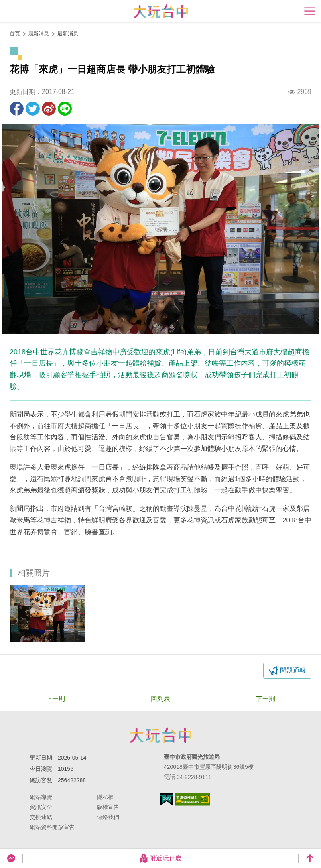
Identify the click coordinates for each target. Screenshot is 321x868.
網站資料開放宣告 (52, 827)
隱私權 (105, 797)
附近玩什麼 (160, 858)
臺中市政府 (160, 735)
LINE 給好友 (65, 109)
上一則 (55, 699)
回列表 (160, 699)
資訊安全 (41, 807)
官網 (71, 532)
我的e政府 (167, 799)
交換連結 (41, 817)
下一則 (266, 699)
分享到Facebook (17, 109)
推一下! (33, 109)
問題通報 (293, 670)
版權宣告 (108, 807)
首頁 (15, 34)
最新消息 (68, 34)
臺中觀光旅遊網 (161, 11)
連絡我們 (108, 817)
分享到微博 (49, 109)
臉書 (91, 532)
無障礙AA (192, 799)
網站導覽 (41, 797)
